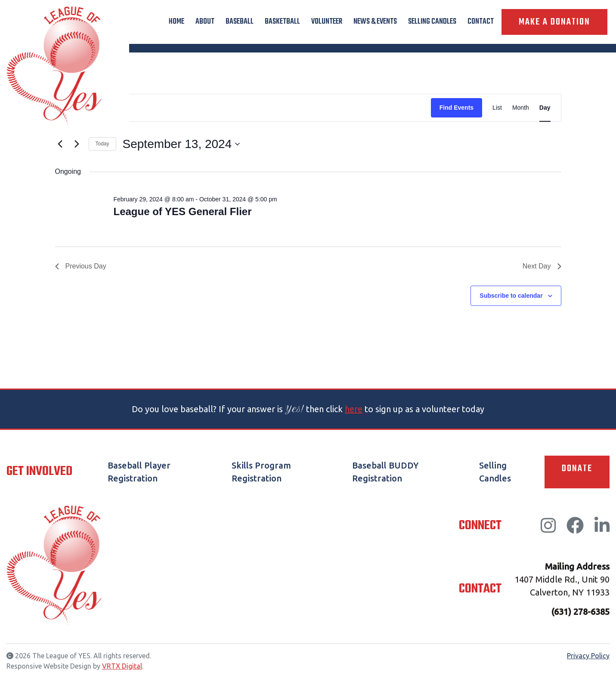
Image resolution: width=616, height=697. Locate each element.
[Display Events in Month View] (521, 108)
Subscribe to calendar (511, 296)
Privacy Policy (588, 656)
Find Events (457, 108)
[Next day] (77, 144)
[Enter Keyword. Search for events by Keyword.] (243, 108)
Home (176, 22)
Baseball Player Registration (139, 472)
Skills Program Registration (261, 472)
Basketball (282, 22)
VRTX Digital (122, 666)
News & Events (375, 22)
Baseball (240, 22)
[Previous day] (60, 144)
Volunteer (327, 22)
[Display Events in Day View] (545, 108)
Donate (577, 469)
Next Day (542, 266)
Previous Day (81, 266)
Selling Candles (432, 22)
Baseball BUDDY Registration (385, 472)
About (205, 22)
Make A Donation (554, 22)
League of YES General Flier (182, 211)
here (354, 409)
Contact (481, 22)
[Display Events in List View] (497, 108)
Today (102, 144)
